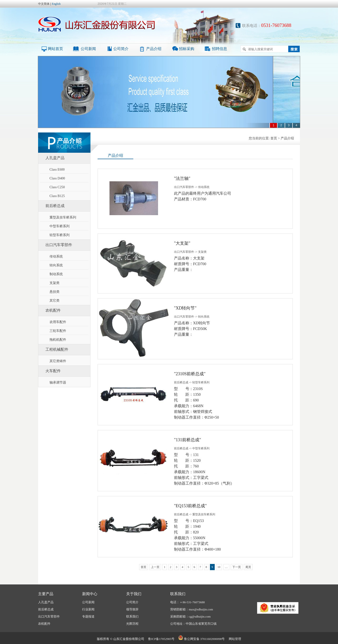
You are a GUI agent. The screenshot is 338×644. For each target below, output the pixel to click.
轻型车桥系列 (60, 235)
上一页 (155, 567)
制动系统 (56, 274)
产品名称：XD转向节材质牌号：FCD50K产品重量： (192, 329)
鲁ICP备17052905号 (161, 639)
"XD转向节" (185, 308)
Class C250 (57, 187)
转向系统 (56, 265)
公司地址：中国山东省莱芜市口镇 (193, 624)
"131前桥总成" (188, 440)
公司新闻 (88, 49)
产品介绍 (154, 49)
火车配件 (53, 371)
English (56, 4)
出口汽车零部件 (59, 245)
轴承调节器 (58, 383)
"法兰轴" (182, 178)
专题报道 (88, 616)
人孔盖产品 (55, 158)
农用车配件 (58, 322)
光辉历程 (132, 624)
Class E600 (57, 170)
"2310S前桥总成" (190, 374)
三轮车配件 (58, 331)
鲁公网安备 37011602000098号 (201, 639)
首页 (274, 138)
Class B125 (57, 196)
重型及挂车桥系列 (63, 217)
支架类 (55, 283)
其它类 (55, 301)
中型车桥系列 (60, 226)
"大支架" (182, 243)
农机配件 (53, 310)
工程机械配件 (57, 349)
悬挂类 (55, 292)
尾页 (248, 567)
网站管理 (235, 639)
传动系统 (56, 256)
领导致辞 (132, 609)
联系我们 (132, 616)
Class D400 (57, 178)
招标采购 (187, 49)
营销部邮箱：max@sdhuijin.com (192, 609)
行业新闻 (88, 609)
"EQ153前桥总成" (190, 506)
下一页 (237, 567)
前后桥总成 (55, 206)
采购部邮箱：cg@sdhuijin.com (190, 616)
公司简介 (121, 49)
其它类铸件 (58, 361)
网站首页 (55, 49)
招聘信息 (219, 49)
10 (219, 567)
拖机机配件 (58, 340)
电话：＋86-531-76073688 (187, 602)
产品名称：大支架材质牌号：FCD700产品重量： (190, 264)
